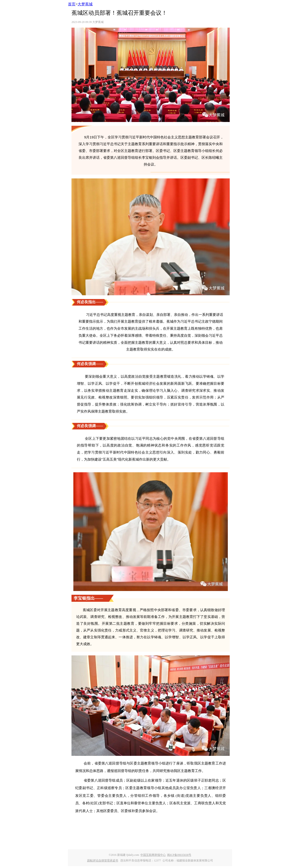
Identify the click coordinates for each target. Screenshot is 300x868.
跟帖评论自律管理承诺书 (103, 861)
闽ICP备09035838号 (179, 855)
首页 (72, 4)
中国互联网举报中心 (153, 855)
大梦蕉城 (85, 4)
